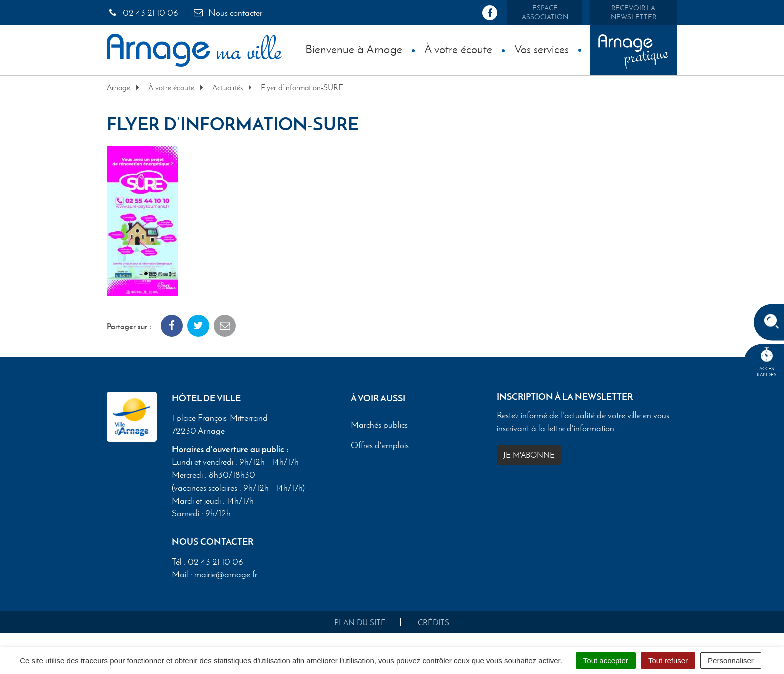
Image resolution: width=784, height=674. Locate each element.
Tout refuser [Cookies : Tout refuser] (668, 661)
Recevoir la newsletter (634, 12)
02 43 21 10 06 (143, 13)
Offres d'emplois (380, 446)
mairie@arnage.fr (226, 574)
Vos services (542, 49)
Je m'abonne (529, 455)
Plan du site (360, 623)
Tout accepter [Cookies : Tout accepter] (606, 661)
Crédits (434, 623)
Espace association (545, 12)
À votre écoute (458, 49)
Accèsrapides (767, 363)
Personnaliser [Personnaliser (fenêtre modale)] (731, 661)
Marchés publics (379, 425)
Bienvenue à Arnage (354, 49)
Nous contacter (227, 13)
